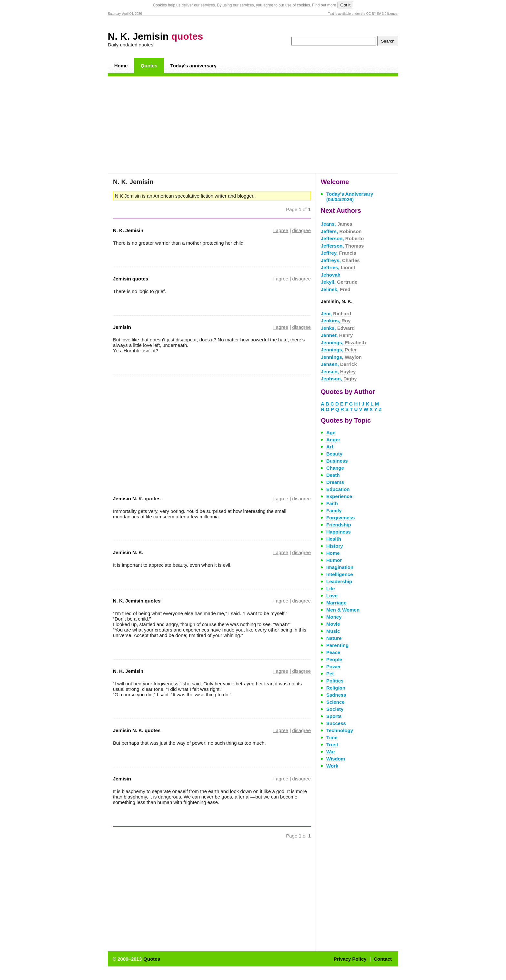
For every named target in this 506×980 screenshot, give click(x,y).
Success (336, 723)
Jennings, (343, 343)
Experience (339, 496)
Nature (334, 638)
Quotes (149, 66)
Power (334, 666)
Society (335, 709)
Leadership (339, 581)
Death (333, 475)
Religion (336, 688)
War (331, 752)
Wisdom (336, 759)
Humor (334, 560)
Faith (332, 503)
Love (332, 596)
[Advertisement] (253, 125)
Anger (333, 440)
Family (334, 510)
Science (335, 702)
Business (337, 461)
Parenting (337, 645)
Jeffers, (341, 231)
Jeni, (336, 314)
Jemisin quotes (131, 279)
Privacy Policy (350, 959)
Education (338, 489)
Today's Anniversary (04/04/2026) (350, 197)
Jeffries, (338, 267)
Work (332, 766)
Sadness (336, 695)
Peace (333, 652)
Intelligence (340, 574)
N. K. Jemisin (155, 36)
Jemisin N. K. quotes (137, 499)
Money (334, 617)
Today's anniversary (193, 66)
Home (121, 66)
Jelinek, (336, 289)
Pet (330, 674)
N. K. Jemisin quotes (137, 601)
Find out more (324, 5)
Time (332, 737)
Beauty (334, 454)
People (334, 659)
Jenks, (338, 328)
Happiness (339, 532)
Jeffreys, (340, 260)
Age (331, 432)
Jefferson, (342, 238)
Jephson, (339, 379)
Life (331, 588)
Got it (345, 5)
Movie (333, 624)
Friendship (339, 525)
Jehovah (331, 275)
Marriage (336, 603)
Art (330, 447)
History (335, 546)
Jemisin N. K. (128, 552)
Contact (383, 959)
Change (335, 468)
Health (334, 539)
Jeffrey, (339, 253)
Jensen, (339, 364)
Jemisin (122, 327)
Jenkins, (336, 321)
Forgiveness (340, 518)
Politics (335, 681)
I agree (281, 230)
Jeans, (337, 224)
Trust (332, 745)
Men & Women (343, 610)
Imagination (340, 567)
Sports (334, 716)
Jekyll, (339, 282)
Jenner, (337, 335)
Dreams (335, 482)
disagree (301, 230)
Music (333, 631)
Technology (340, 730)
